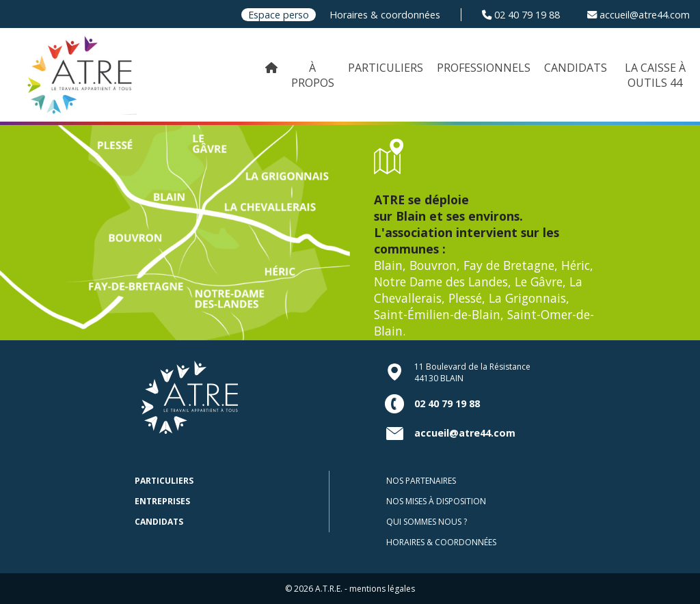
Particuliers (164, 481)
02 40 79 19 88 (521, 15)
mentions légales (382, 589)
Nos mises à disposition (436, 501)
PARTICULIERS (386, 68)
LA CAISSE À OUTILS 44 (655, 75)
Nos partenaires (421, 481)
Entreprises (162, 501)
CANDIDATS (576, 68)
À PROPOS (313, 75)
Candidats (159, 522)
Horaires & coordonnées (385, 15)
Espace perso (279, 15)
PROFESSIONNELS (484, 68)
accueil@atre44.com (638, 15)
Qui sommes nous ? (427, 522)
